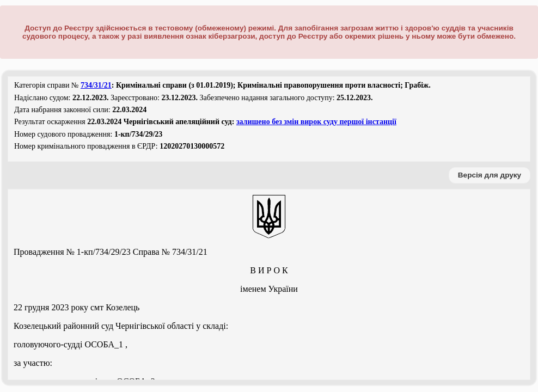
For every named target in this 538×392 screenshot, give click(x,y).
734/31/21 (96, 85)
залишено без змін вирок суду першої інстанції (316, 122)
